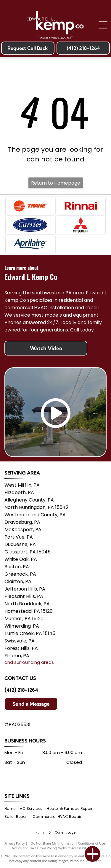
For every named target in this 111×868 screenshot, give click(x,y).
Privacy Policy (15, 843)
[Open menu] (103, 25)
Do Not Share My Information (53, 843)
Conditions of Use (92, 843)
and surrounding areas (29, 662)
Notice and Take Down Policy (34, 848)
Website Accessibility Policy (79, 848)
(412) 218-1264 (21, 690)
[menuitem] (12, 809)
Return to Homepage (56, 183)
